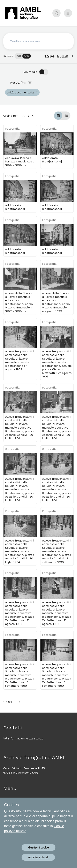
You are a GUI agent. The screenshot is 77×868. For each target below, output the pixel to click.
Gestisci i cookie (38, 847)
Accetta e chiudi (38, 857)
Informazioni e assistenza (23, 738)
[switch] (23, 56)
